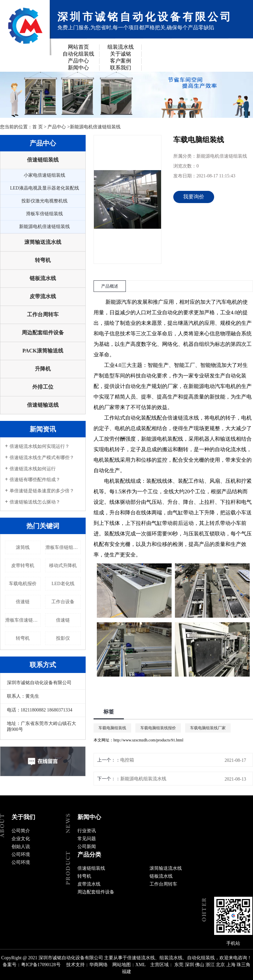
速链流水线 (186, 418)
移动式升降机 (63, 566)
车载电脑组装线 (112, 728)
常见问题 (87, 839)
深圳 (189, 965)
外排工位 (43, 387)
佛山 (200, 965)
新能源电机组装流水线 (143, 779)
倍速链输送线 (43, 405)
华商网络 (98, 965)
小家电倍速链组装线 (44, 175)
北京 (220, 965)
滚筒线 (23, 547)
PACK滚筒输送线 (43, 351)
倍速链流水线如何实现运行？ (40, 446)
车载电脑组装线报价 (158, 728)
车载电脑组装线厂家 (208, 728)
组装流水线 (121, 47)
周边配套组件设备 (43, 333)
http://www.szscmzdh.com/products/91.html (148, 740)
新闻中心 (78, 68)
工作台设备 (63, 602)
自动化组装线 (78, 54)
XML (141, 965)
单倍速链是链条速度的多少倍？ (42, 491)
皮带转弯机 (23, 566)
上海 (231, 965)
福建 (126, 972)
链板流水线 (43, 278)
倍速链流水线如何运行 (33, 469)
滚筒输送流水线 (43, 242)
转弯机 (43, 260)
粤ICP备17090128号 (41, 965)
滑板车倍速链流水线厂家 (23, 620)
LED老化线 (63, 584)
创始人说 (21, 847)
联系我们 (121, 68)
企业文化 (21, 839)
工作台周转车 (43, 314)
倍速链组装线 (43, 160)
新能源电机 (154, 439)
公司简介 (21, 831)
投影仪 (63, 638)
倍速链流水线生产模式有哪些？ (42, 458)
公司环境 (21, 854)
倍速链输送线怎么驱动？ (35, 502)
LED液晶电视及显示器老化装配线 (44, 188)
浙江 (210, 965)
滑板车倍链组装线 (44, 214)
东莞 (179, 965)
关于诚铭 (121, 54)
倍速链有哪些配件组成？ (35, 480)
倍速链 (23, 602)
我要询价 (194, 197)
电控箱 (127, 760)
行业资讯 (87, 831)
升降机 (43, 369)
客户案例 (121, 61)
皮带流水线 (43, 296)
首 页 (38, 127)
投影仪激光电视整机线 (44, 201)
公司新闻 (87, 847)
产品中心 (78, 61)
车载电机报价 (23, 584)
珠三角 (243, 965)
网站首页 (78, 47)
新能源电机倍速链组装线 (95, 127)
